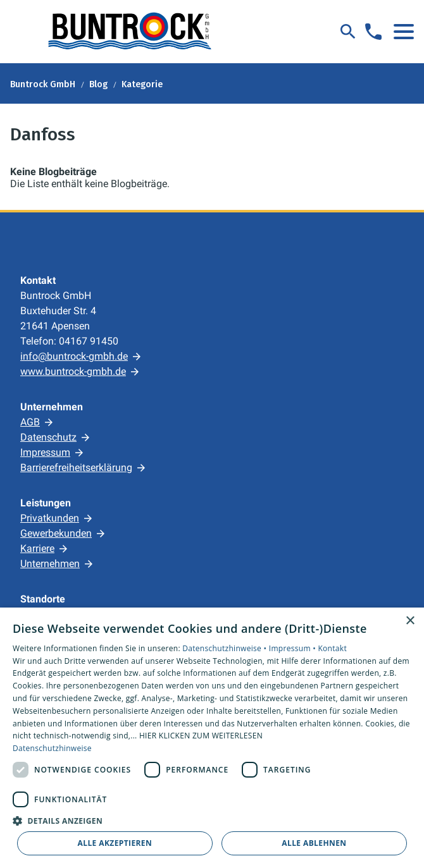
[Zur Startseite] (129, 32)
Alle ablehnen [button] (314, 843)
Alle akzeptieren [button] (115, 843)
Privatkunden (50, 518)
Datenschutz (48, 437)
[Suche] (348, 32)
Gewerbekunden (56, 533)
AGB (30, 422)
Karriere (37, 548)
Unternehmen (50, 564)
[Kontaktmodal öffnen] (373, 32)
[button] (404, 32)
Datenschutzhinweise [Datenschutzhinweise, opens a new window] (52, 748)
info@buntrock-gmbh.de (74, 356)
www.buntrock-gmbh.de (73, 371)
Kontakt (332, 648)
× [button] (410, 621)
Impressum (45, 452)
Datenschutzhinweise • (225, 648)
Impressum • (294, 648)
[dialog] (212, 738)
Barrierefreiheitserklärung (76, 468)
